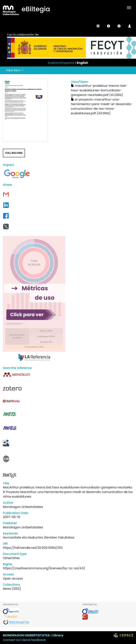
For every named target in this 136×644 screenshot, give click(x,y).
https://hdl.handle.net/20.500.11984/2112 (33, 548)
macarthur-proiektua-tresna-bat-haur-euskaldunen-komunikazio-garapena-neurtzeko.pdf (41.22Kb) (99, 90)
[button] (109, 26)
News (7, 589)
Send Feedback (34, 640)
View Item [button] (15, 70)
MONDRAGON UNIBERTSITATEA (26, 635)
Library (58, 635)
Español (68, 63)
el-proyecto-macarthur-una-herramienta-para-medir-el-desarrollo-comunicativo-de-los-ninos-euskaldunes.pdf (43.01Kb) (102, 106)
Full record (14, 153)
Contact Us (11, 640)
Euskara (54, 63)
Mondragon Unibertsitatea (23, 507)
